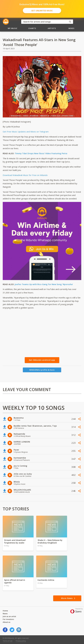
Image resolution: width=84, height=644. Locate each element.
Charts (32, 28)
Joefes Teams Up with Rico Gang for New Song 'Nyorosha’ (44, 284)
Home (5, 611)
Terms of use (8, 641)
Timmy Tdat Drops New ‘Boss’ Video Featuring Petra (41, 153)
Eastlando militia (46, 580)
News (5, 614)
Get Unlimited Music (42, 11)
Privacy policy (21, 641)
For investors (8, 619)
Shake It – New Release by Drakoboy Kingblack (50, 541)
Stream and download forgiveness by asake (15, 541)
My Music (13, 28)
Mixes (71, 28)
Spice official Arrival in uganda (15, 581)
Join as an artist (9, 616)
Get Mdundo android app (42, 360)
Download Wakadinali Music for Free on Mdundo (25, 175)
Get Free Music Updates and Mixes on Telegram (26, 132)
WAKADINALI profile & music (42, 370)
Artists (52, 28)
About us (6, 622)
